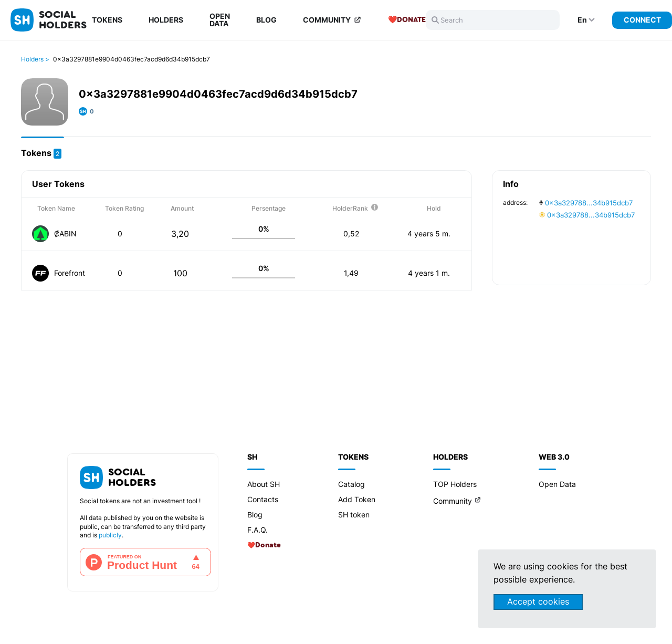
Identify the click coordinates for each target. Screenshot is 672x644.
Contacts (263, 499)
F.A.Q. (258, 530)
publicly (110, 535)
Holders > (35, 59)
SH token (354, 515)
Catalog (351, 484)
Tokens (107, 20)
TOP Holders (455, 484)
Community (327, 20)
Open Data (220, 20)
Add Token (357, 499)
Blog (266, 20)
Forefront (70, 273)
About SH (264, 484)
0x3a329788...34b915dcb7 (586, 203)
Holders (166, 20)
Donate (411, 20)
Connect (642, 20)
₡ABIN (65, 233)
